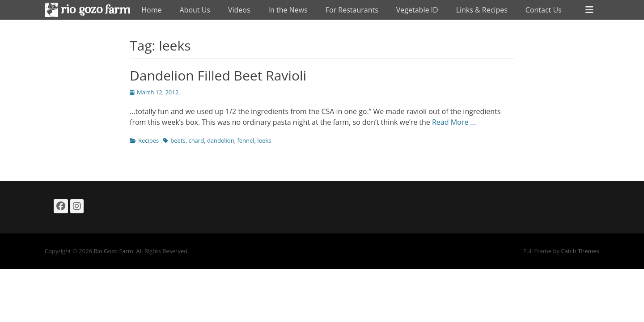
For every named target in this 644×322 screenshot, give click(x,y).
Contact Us (544, 10)
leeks (264, 140)
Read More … (454, 122)
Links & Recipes (482, 10)
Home (151, 10)
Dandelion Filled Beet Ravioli (218, 75)
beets (178, 140)
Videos (239, 10)
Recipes (148, 140)
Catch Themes (580, 251)
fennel (246, 140)
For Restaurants (352, 10)
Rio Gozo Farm (113, 251)
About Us (195, 10)
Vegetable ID (417, 10)
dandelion (221, 140)
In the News (288, 10)
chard (196, 140)
